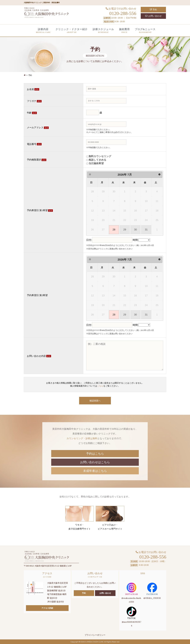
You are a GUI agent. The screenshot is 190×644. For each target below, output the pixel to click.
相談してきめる (97, 160)
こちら (100, 386)
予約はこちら (95, 453)
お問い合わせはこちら (95, 462)
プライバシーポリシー (95, 635)
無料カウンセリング (100, 156)
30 (135, 230)
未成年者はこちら (95, 470)
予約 (153, 10)
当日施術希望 (96, 163)
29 (125, 230)
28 (114, 230)
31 (146, 230)
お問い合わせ (153, 16)
